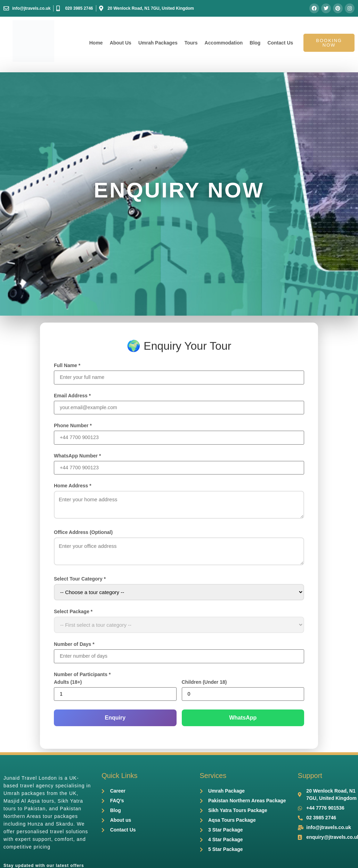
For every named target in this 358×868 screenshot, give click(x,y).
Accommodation (224, 43)
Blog (255, 43)
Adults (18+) (68, 684)
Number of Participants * (82, 676)
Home (96, 43)
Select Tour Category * (80, 580)
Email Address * (72, 396)
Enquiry (115, 720)
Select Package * (73, 613)
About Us (121, 43)
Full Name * (67, 365)
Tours (191, 43)
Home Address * (73, 487)
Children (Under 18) (204, 684)
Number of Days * (74, 646)
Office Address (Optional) (83, 534)
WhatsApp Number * (77, 457)
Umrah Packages (158, 43)
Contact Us (280, 43)
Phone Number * (73, 426)
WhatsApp (243, 720)
